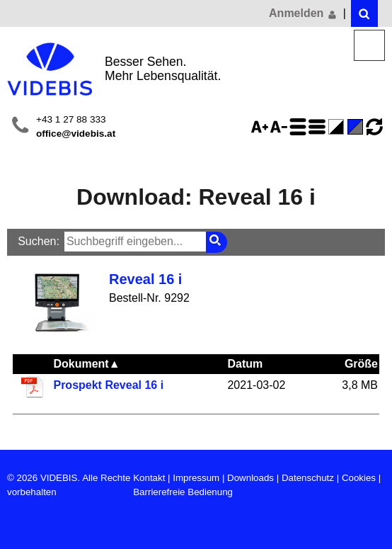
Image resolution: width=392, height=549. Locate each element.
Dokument (86, 364)
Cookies (359, 478)
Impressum (196, 478)
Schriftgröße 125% (262, 127)
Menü (370, 46)
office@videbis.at (76, 134)
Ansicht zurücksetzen (374, 127)
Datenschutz (308, 478)
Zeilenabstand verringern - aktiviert (319, 127)
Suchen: (39, 241)
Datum (245, 364)
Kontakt (149, 478)
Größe (361, 364)
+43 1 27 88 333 (71, 119)
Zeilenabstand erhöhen (300, 127)
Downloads (250, 478)
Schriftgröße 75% (281, 127)
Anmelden (304, 13)
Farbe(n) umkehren (338, 127)
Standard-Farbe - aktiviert (357, 127)
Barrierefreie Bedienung (183, 492)
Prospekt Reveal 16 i (108, 385)
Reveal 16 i (145, 279)
